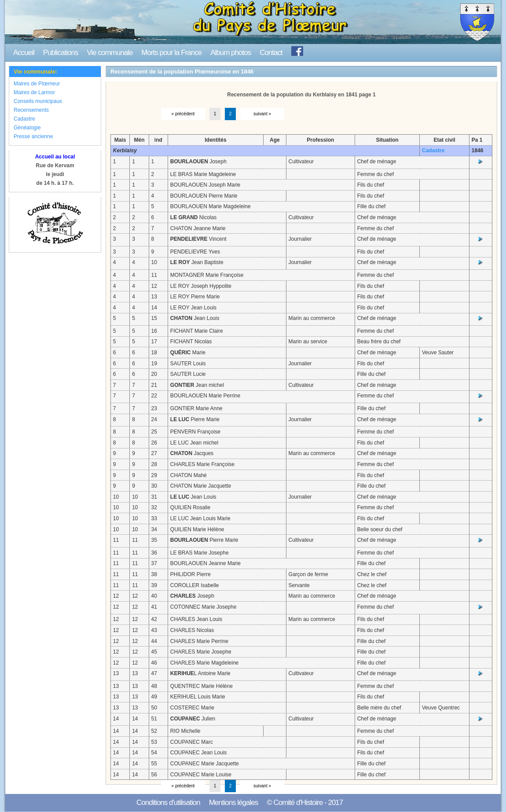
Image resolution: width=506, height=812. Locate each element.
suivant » (262, 114)
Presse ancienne (33, 136)
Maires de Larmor (34, 92)
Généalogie (27, 128)
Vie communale (110, 53)
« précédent (183, 114)
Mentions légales (234, 803)
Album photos (231, 53)
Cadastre (24, 119)
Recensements (31, 110)
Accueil (24, 53)
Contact (271, 53)
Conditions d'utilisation (168, 803)
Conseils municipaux (38, 101)
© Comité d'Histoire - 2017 (305, 803)
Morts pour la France (171, 53)
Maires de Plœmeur (37, 84)
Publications (61, 53)
